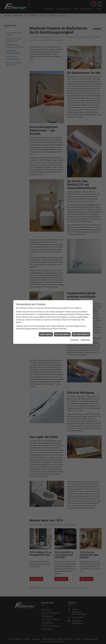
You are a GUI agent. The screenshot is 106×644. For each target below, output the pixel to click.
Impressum (75, 340)
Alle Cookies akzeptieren (81, 334)
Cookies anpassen (46, 334)
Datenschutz (86, 340)
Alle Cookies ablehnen (62, 334)
